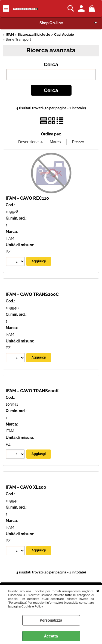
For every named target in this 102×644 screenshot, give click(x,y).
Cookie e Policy (32, 606)
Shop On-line (51, 23)
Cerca (51, 64)
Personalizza (51, 620)
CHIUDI (98, 591)
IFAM (10, 238)
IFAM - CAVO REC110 (27, 198)
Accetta (51, 636)
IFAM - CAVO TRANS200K (32, 391)
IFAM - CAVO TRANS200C (32, 294)
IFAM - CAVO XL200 (26, 487)
